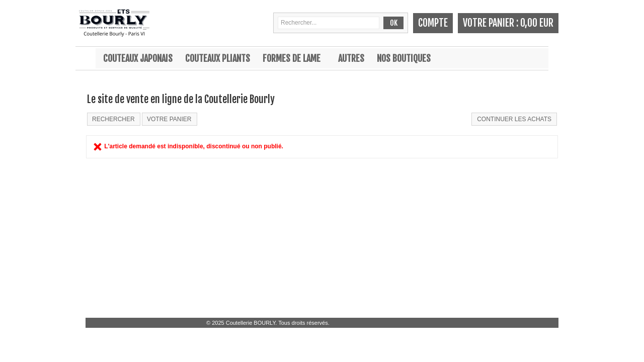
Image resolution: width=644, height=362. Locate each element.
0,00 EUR (537, 23)
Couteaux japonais (138, 58)
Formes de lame (292, 58)
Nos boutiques (404, 58)
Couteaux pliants (218, 58)
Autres (351, 58)
